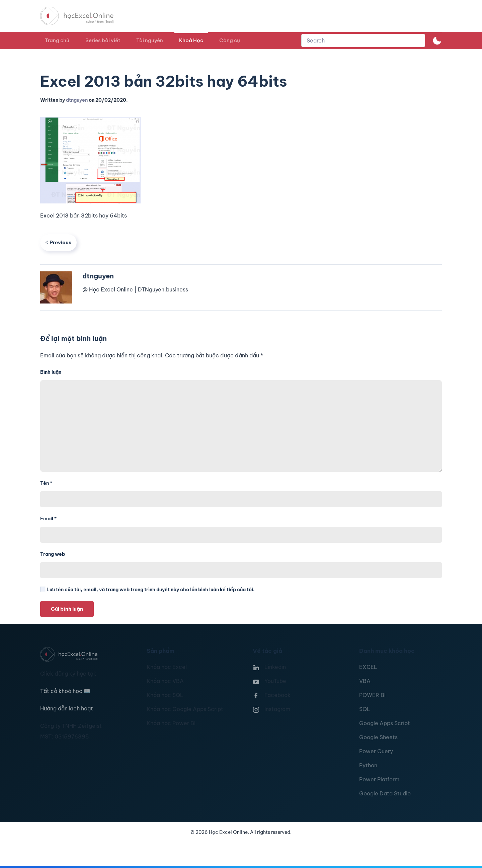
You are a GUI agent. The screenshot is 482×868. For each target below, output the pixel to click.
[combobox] (363, 40)
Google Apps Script (385, 723)
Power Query (376, 751)
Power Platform (379, 779)
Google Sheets (378, 737)
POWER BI (372, 695)
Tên (46, 483)
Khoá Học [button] (191, 40)
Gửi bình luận (67, 609)
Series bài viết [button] (103, 40)
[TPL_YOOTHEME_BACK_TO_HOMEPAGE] (83, 16)
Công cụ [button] (230, 40)
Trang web (53, 554)
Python (368, 765)
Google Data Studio (385, 793)
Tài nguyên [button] (150, 40)
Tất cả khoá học (65, 691)
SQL (365, 709)
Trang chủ (57, 40)
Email (48, 519)
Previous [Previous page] (58, 242)
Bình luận (51, 372)
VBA (365, 681)
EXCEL (368, 667)
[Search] (363, 40)
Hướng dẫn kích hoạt (67, 708)
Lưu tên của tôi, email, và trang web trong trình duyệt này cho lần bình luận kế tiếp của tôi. (147, 590)
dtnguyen (77, 100)
